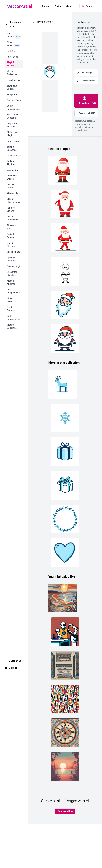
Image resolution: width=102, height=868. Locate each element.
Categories (15, 661)
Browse (46, 6)
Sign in (70, 6)
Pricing (58, 6)
